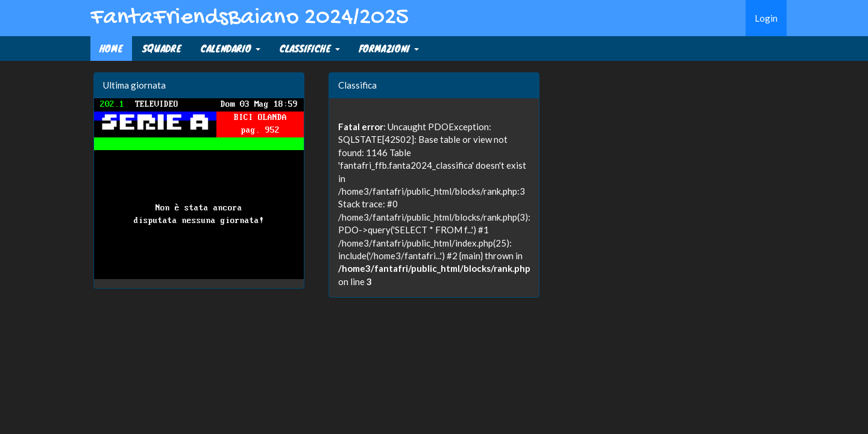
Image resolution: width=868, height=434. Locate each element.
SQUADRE (162, 48)
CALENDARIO (231, 48)
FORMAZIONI (389, 48)
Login (766, 18)
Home (111, 48)
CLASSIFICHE (310, 48)
